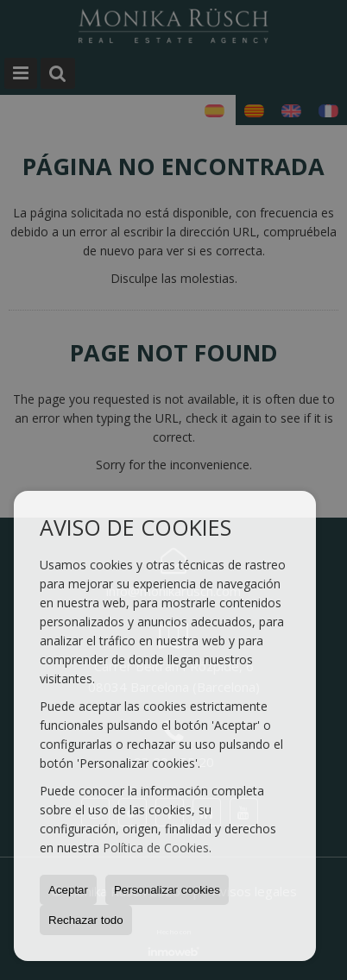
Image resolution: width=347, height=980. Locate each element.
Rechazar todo (86, 920)
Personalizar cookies (167, 890)
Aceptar (68, 890)
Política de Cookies (156, 848)
